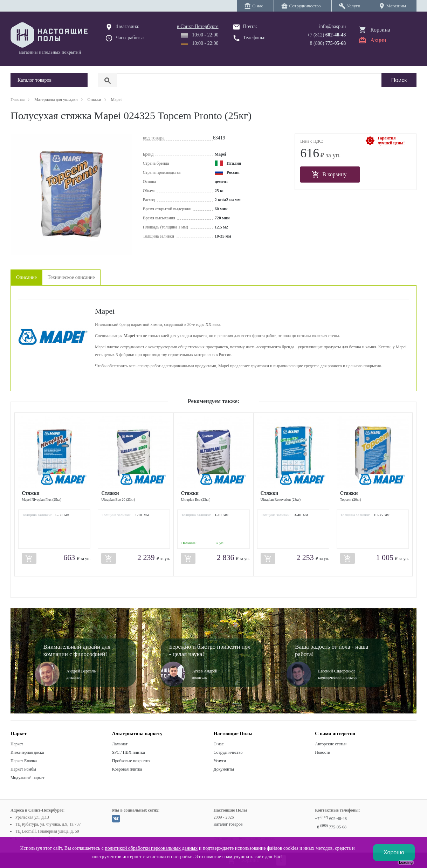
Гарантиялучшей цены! (391, 141)
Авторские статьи (331, 744)
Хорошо (394, 852)
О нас (219, 744)
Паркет (17, 744)
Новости (323, 752)
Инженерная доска (27, 752)
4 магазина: (128, 26)
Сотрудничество (228, 752)
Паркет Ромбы (23, 769)
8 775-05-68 (332, 827)
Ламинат (120, 744)
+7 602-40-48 (331, 819)
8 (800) (328, 43)
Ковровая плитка (127, 769)
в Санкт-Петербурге (198, 26)
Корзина (380, 30)
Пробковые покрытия (131, 761)
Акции (378, 40)
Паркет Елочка (24, 761)
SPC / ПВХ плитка (129, 752)
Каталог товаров (228, 824)
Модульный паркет (27, 778)
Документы (224, 769)
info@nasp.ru (332, 26)
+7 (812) (327, 35)
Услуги (220, 761)
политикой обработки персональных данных (151, 848)
